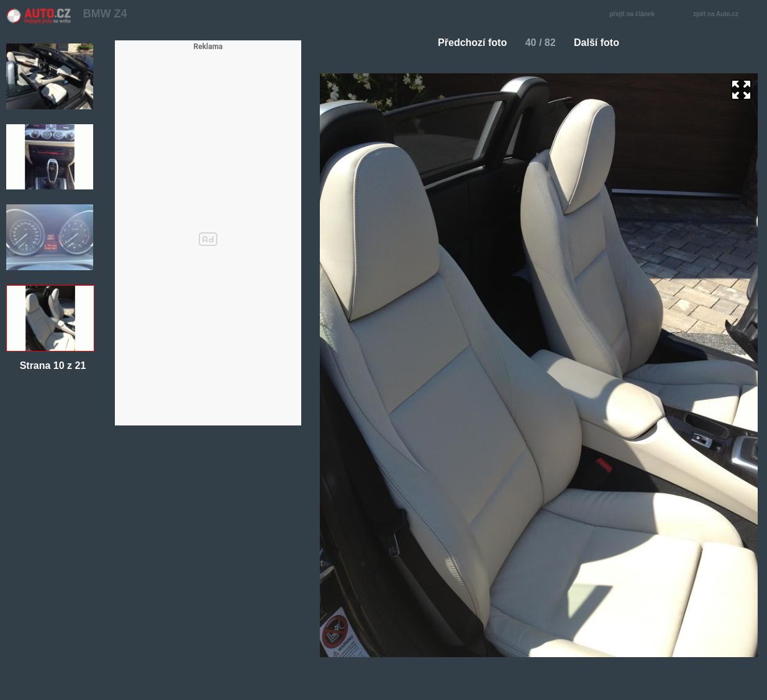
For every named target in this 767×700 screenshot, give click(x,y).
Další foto (601, 43)
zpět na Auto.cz (722, 15)
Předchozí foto (467, 43)
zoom (741, 90)
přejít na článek (635, 15)
